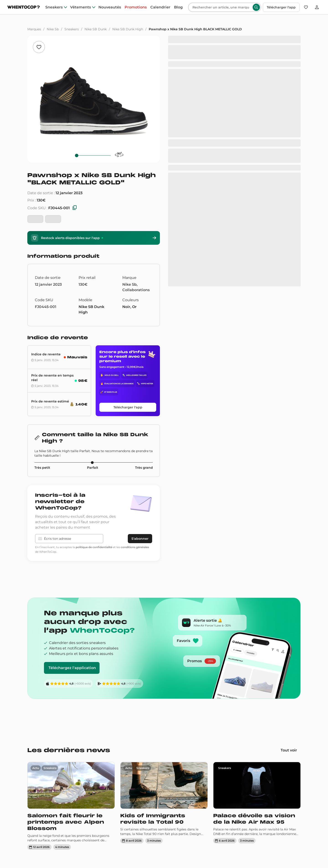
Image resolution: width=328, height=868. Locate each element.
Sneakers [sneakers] (54, 7)
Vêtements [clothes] (81, 7)
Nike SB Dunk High (128, 29)
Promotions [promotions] (136, 7)
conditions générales (135, 547)
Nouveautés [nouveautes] (110, 7)
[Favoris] (306, 7)
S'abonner (140, 539)
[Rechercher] (221, 7)
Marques (34, 29)
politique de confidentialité (94, 547)
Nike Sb (53, 29)
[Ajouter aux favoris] (39, 47)
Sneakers (72, 29)
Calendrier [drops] (160, 7)
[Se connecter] (317, 7)
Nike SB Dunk (96, 29)
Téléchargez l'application (72, 668)
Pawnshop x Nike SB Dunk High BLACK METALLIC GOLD (195, 29)
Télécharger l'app (281, 7)
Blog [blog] (178, 7)
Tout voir (289, 750)
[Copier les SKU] (75, 208)
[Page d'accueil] (24, 8)
